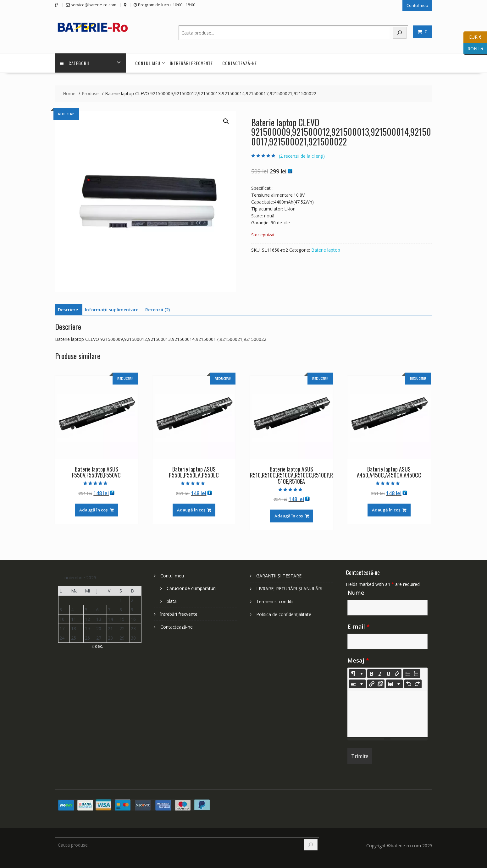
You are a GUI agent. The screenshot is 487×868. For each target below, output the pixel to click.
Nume (356, 592)
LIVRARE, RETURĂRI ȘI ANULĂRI (289, 589)
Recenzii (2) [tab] (158, 310)
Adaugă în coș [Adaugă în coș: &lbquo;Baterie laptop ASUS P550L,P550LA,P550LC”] (191, 510)
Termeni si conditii (275, 601)
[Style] (357, 674)
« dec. (97, 646)
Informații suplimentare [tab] (112, 310)
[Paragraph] (357, 684)
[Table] (394, 684)
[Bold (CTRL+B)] (372, 674)
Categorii (74, 63)
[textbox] (387, 714)
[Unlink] (380, 684)
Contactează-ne (240, 63)
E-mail (359, 626)
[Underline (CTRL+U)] (389, 674)
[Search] (400, 33)
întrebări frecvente (191, 63)
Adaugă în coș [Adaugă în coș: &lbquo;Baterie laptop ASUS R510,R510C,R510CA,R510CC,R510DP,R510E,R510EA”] (289, 516)
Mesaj (358, 660)
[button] (226, 121)
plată (172, 601)
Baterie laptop (326, 250)
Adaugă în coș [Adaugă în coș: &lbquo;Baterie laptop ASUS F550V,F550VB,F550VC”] (93, 510)
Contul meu (417, 5)
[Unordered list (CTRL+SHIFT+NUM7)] (407, 674)
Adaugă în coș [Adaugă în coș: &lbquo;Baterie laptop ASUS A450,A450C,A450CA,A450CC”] (386, 510)
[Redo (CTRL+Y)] (417, 684)
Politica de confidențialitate (284, 614)
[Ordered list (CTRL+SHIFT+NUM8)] (416, 674)
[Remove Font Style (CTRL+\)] (397, 674)
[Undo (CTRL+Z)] (409, 684)
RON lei (473, 49)
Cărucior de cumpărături (191, 588)
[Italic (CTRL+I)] (380, 674)
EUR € (472, 37)
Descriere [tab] (68, 310)
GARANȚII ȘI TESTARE (279, 576)
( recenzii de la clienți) (302, 156)
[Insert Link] (372, 684)
